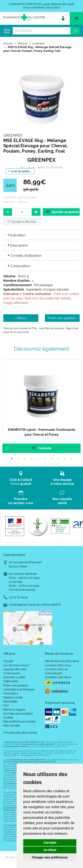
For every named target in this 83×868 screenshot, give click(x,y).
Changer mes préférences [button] (50, 857)
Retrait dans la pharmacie (62, 661)
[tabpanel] (41, 406)
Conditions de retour (58, 677)
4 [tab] (32, 459)
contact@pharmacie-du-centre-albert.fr (35, 605)
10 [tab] (71, 459)
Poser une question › (63, 318)
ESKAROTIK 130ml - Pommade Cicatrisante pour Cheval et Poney (42, 432)
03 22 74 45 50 (18, 597)
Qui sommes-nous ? (16, 665)
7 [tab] (52, 459)
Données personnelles (18, 714)
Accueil (8, 43)
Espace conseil (13, 697)
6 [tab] (45, 459)
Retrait (21, 478)
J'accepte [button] (50, 843)
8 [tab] (58, 459)
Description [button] (17, 245)
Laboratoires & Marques (19, 689)
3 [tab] (25, 459)
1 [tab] (12, 459)
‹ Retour (21, 318)
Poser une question (16, 685)
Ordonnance (12, 673)
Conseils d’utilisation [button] (24, 256)
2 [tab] (18, 459)
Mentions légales (14, 710)
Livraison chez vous (58, 665)
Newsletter (11, 701)
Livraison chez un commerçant (56, 671)
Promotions (11, 693)
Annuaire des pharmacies (20, 733)
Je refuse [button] (50, 850)
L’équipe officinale (15, 669)
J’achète (41, 448)
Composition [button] (19, 266)
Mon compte (12, 725)
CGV (6, 705)
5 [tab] (38, 459)
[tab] (41, 235)
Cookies (8, 718)
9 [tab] (65, 459)
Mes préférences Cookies (19, 721)
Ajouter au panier (62, 212)
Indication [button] (16, 235)
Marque (22, 43)
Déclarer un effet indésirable (14, 679)
